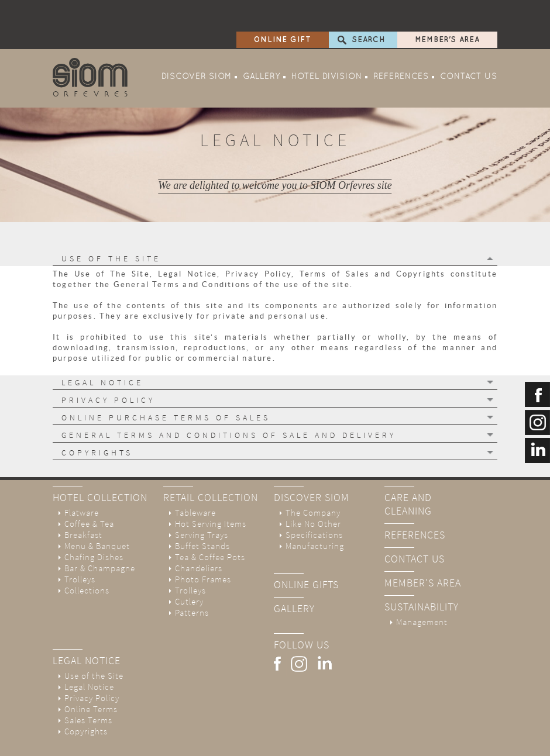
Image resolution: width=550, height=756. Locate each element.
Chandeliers (199, 536)
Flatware (82, 481)
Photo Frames (203, 548)
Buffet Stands (202, 514)
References (401, 46)
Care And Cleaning (408, 472)
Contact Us (469, 46)
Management (422, 590)
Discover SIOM (197, 46)
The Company (313, 481)
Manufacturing (315, 514)
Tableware (195, 481)
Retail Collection (211, 466)
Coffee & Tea (89, 492)
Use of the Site (94, 644)
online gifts (306, 553)
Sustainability (422, 575)
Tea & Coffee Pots (210, 525)
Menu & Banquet (97, 514)
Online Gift (283, 8)
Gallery (262, 46)
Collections (87, 559)
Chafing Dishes (94, 525)
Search (369, 8)
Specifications (314, 503)
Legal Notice (87, 629)
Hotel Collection (100, 466)
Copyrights (86, 700)
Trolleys (80, 548)
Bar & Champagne (100, 536)
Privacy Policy (92, 666)
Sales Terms (88, 688)
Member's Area (447, 8)
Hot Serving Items (211, 492)
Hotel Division (327, 46)
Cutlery (189, 570)
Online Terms (91, 677)
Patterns (192, 581)
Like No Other (313, 492)
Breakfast (83, 503)
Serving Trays (202, 503)
